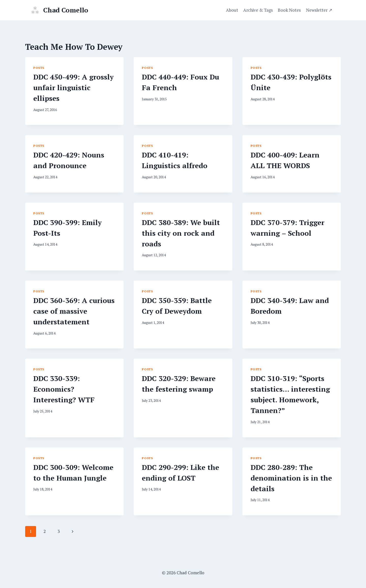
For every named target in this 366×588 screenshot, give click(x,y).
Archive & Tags (258, 10)
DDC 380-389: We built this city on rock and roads (181, 233)
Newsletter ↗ (319, 10)
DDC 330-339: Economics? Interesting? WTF (64, 389)
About (232, 10)
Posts (39, 68)
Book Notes (289, 10)
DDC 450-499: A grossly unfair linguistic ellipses (73, 88)
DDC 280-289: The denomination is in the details (291, 478)
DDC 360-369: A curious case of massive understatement (74, 311)
